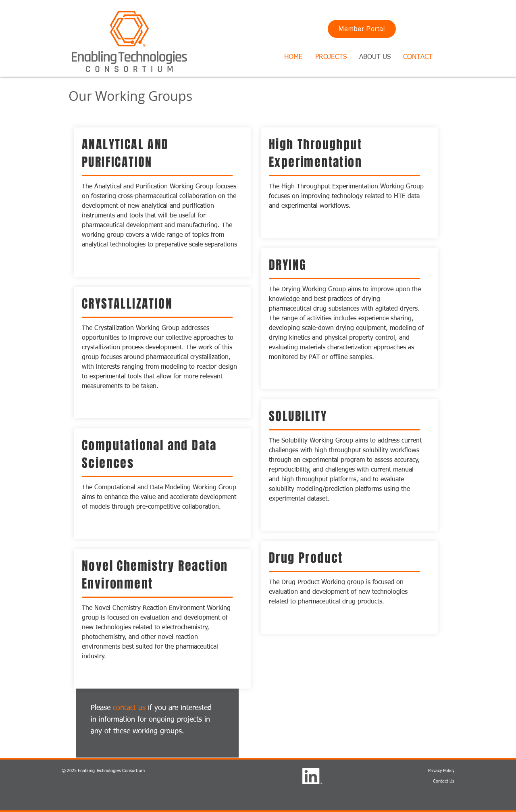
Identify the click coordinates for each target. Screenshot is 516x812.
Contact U (443, 781)
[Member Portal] (362, 29)
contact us (129, 708)
